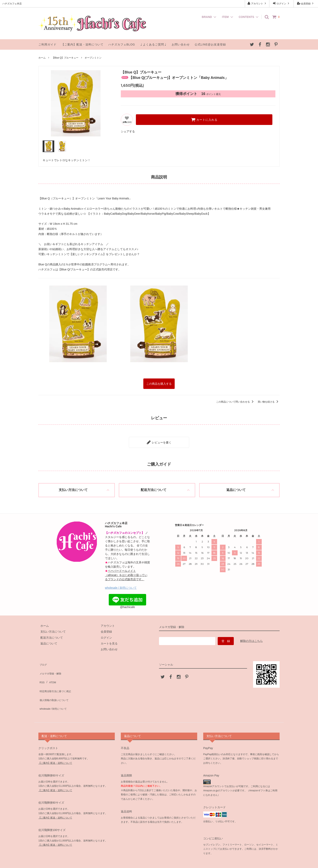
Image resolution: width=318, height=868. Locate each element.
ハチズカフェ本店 (159, 860)
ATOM (50, 672)
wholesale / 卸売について (121, 585)
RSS (41, 672)
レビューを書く (159, 440)
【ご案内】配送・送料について (82, 44)
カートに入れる (204, 120)
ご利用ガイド (47, 44)
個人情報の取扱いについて (55, 684)
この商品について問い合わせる (235, 401)
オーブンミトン (93, 58)
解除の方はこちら (251, 638)
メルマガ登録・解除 (51, 666)
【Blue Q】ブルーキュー (65, 58)
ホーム (42, 58)
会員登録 (306, 3)
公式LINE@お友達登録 (210, 44)
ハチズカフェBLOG (122, 44)
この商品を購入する (159, 383)
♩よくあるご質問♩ (153, 44)
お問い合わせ (181, 44)
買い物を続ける (269, 401)
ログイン (282, 3)
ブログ (43, 660)
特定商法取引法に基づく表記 (57, 678)
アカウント (257, 3)
